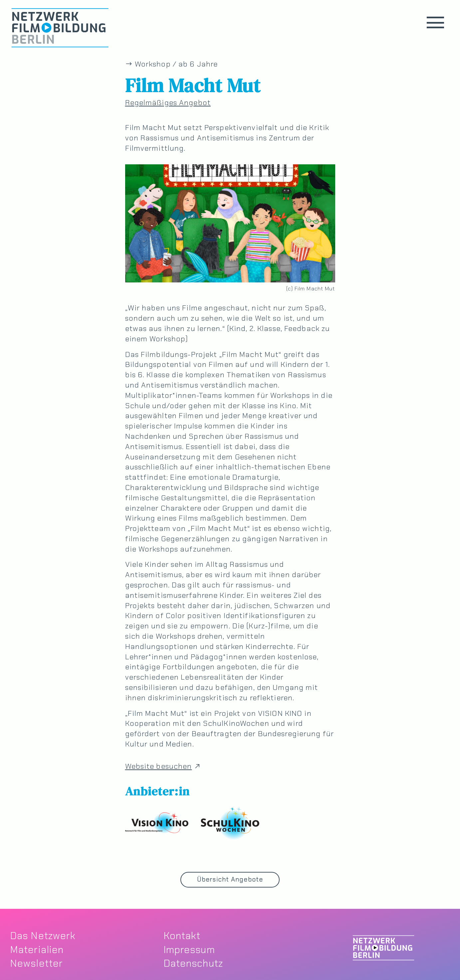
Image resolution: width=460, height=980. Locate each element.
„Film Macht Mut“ (250, 354)
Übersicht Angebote (230, 879)
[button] (435, 22)
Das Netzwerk (43, 936)
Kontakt (182, 936)
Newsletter (36, 963)
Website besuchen (164, 766)
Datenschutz (193, 963)
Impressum (189, 950)
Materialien (37, 950)
